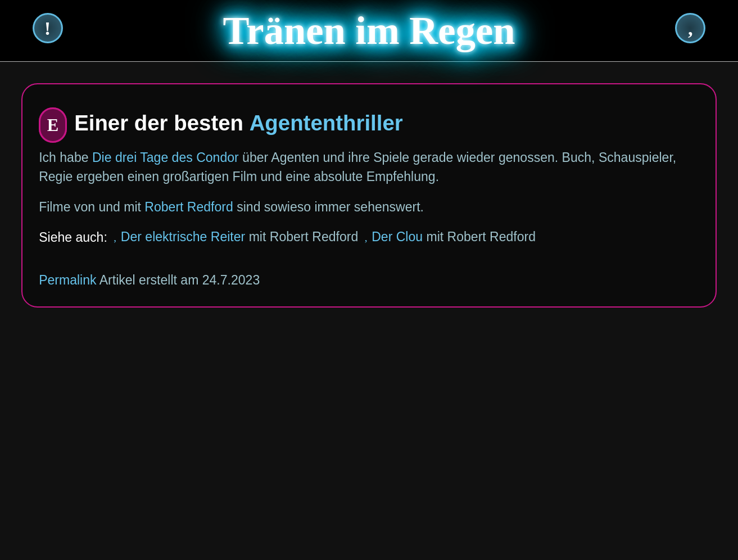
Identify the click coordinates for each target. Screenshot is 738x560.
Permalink (67, 280)
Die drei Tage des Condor (166, 157)
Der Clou (397, 237)
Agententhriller (326, 123)
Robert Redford (189, 207)
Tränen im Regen (369, 30)
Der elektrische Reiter (183, 237)
